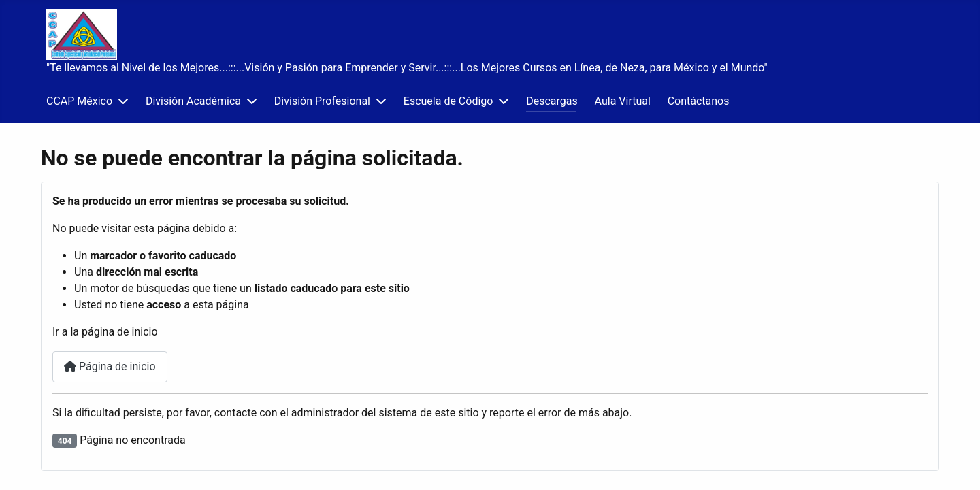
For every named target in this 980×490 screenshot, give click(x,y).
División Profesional (322, 101)
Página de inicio (110, 366)
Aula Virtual (623, 101)
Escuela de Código (448, 101)
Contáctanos (699, 101)
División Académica (193, 101)
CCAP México (79, 101)
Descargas (552, 101)
